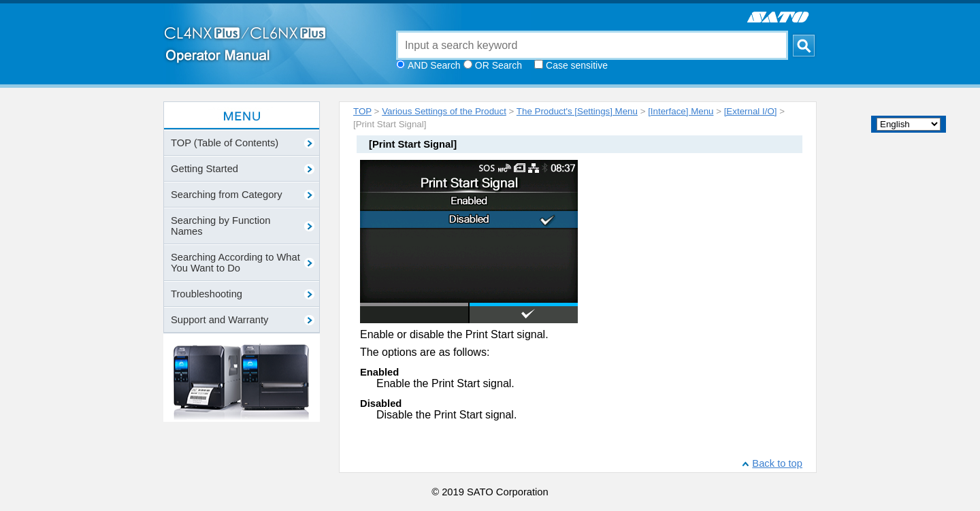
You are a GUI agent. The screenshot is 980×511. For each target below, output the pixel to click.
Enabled (379, 372)
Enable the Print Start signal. (445, 383)
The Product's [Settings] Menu (577, 111)
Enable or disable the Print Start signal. (454, 334)
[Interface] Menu (681, 111)
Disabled (381, 403)
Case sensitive (577, 65)
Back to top (777, 463)
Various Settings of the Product (444, 111)
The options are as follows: (425, 352)
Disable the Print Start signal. (446, 415)
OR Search (499, 65)
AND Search (434, 65)
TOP (362, 111)
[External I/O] (751, 111)
